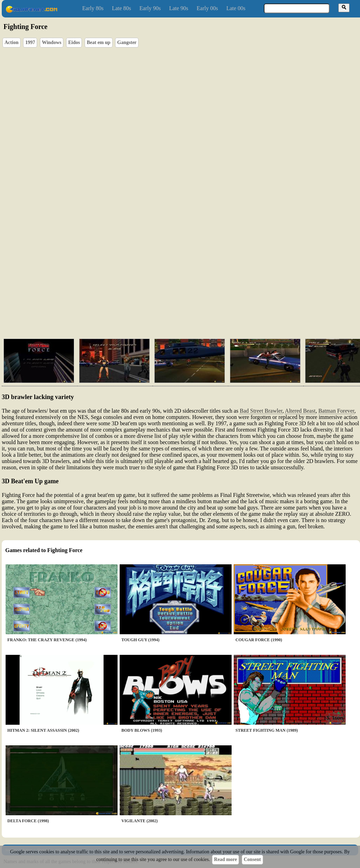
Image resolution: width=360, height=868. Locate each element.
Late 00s (236, 8)
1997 (30, 42)
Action (12, 42)
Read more (225, 859)
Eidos (74, 42)
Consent (252, 859)
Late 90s (179, 8)
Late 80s (122, 8)
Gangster (127, 42)
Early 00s (207, 8)
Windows (52, 42)
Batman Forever (336, 411)
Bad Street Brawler (261, 411)
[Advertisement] (171, 280)
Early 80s (93, 8)
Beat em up (99, 42)
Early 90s (150, 8)
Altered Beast (300, 411)
